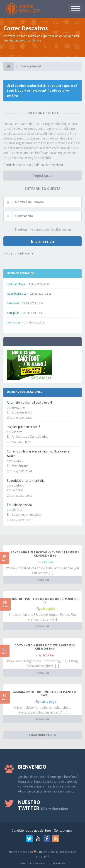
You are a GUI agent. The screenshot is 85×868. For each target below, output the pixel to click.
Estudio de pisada (19, 505)
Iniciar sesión (42, 241)
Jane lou (48, 655)
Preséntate (20, 466)
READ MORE (43, 580)
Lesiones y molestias (27, 515)
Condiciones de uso (17, 165)
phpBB (45, 856)
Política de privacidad (48, 165)
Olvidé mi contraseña (18, 253)
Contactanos (63, 830)
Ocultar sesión (61, 229)
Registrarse (42, 175)
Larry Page (48, 702)
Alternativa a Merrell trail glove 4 (29, 402)
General (17, 490)
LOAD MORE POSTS (43, 735)
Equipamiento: (22, 412)
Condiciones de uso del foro (31, 830)
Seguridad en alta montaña (26, 480)
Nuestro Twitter (43, 805)
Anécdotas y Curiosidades (30, 436)
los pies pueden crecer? (23, 427)
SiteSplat (48, 609)
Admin (48, 562)
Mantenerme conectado (32, 229)
